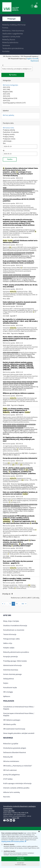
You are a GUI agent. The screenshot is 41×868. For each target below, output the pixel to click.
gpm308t (16, 384)
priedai (32, 384)
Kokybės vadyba (9, 648)
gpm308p (5, 384)
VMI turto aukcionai (10, 770)
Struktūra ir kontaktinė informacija (15, 626)
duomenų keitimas (22, 426)
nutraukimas (10, 505)
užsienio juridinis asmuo (9, 428)
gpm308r (11, 384)
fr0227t (14, 425)
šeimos (11, 275)
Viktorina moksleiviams (11, 761)
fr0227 (5, 425)
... (7, 604)
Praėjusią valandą (9, 130)
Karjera (6, 683)
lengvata (5, 275)
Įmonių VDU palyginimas (11, 775)
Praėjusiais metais (9, 139)
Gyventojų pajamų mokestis (14, 103)
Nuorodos (7, 797)
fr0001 (5, 253)
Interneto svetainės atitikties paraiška (16, 788)
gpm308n (35, 382)
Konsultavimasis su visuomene (14, 630)
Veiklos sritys (8, 643)
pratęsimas (17, 505)
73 (13, 604)
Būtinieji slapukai (8, 845)
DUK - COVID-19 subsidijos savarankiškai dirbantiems (17, 557)
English (29, 59)
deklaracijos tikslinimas (20, 253)
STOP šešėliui (8, 779)
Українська (34, 61)
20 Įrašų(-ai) (7, 594)
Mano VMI (16, 818)
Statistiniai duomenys (11, 670)
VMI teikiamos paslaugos (12, 720)
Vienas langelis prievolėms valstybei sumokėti (19, 733)
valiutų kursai (15, 353)
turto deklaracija (7, 255)
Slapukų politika (6, 842)
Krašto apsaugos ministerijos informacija (17, 783)
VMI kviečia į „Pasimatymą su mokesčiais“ (18, 766)
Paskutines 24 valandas (11, 132)
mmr (26, 425)
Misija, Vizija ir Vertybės (11, 621)
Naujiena (8, 92)
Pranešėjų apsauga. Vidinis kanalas (15, 661)
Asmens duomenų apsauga (12, 674)
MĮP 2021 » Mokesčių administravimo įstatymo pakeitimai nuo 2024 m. (20, 215)
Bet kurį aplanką (8, 115)
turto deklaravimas (17, 255)
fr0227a (9, 425)
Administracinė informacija (12, 665)
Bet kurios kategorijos (10, 85)
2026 (8, 405)
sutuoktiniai (10, 253)
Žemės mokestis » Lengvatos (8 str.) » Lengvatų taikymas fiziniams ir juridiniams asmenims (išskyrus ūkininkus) (20, 280)
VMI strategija (8, 692)
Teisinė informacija (10, 634)
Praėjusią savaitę (9, 134)
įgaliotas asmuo (30, 253)
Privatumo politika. (19, 842)
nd (17, 277)
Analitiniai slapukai (8, 851)
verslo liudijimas (33, 505)
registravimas (32, 425)
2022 (6, 87)
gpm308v (27, 384)
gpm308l (24, 382)
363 (23, 604)
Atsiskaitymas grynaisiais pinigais (15, 748)
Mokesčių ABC (8, 757)
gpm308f (14, 382)
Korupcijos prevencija (10, 657)
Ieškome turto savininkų (11, 792)
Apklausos (7, 696)
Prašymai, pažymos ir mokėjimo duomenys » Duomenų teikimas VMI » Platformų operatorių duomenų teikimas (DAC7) (19, 194)
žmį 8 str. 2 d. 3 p (26, 275)
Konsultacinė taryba (10, 688)
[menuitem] (14, 25)
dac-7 (5, 188)
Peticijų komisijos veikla (11, 639)
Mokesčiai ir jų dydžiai (11, 744)
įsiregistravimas (19, 428)
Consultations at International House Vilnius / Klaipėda (19, 708)
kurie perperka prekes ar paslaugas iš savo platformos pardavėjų (17, 191)
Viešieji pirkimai (10, 98)
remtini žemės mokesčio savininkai (27, 277)
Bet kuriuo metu (8, 128)
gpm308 (9, 353)
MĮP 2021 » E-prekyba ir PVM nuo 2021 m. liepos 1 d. (20, 454)
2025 (6, 94)
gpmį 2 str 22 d (7, 506)
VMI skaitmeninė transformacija (14, 729)
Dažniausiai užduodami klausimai (15, 752)
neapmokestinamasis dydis (9, 277)
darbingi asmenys (7, 278)
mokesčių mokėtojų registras (10, 426)
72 (10, 604)
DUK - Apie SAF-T (12, 316)
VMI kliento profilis (10, 724)
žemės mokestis (17, 275)
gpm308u (21, 384)
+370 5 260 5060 (9, 811)
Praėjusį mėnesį (8, 137)
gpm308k (19, 382)
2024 (6, 101)
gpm (4, 353)
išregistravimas (20, 425)
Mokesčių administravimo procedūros (16, 652)
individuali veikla (24, 505)
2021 (6, 90)
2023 (6, 96)
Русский (35, 59)
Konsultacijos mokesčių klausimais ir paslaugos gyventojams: (19, 807)
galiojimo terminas (15, 506)
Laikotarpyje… (8, 141)
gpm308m (30, 382)
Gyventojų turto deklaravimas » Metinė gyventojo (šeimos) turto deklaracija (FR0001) (19, 257)
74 (17, 604)
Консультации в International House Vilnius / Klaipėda (19, 714)
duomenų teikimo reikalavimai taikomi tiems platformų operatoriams (19, 189)
